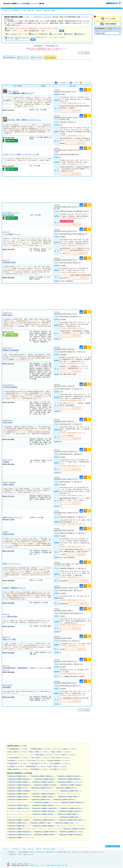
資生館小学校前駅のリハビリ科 (59, 761)
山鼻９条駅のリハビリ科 (39, 764)
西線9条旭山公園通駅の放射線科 (44, 814)
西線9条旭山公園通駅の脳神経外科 (73, 802)
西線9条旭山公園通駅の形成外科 (44, 805)
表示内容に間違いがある (64, 852)
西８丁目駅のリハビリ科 (41, 758)
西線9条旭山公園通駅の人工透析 (42, 823)
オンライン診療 (56, 34)
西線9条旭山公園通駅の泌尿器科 (19, 797)
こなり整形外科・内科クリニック (21, 93)
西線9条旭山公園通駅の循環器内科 (20, 779)
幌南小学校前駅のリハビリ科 (18, 769)
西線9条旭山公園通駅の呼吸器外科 (45, 811)
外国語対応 (80, 34)
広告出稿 (57, 865)
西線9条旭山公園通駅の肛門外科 (19, 808)
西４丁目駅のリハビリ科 (61, 758)
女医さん (34, 34)
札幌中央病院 (7, 315)
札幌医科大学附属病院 (11, 350)
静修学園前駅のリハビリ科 (36, 766)
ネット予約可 (12, 34)
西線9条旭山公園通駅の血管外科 (72, 808)
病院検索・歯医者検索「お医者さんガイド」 (22, 864)
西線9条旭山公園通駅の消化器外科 (71, 811)
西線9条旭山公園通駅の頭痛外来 (46, 832)
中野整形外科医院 (9, 262)
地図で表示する (24, 58)
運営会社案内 (51, 865)
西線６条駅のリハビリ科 (45, 755)
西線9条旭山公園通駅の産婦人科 (43, 788)
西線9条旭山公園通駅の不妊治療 (75, 829)
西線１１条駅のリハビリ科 (61, 752)
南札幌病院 (7, 687)
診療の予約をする (12, 141)
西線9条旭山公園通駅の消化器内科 (70, 776)
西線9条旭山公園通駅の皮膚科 (19, 794)
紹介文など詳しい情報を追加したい (46, 852)
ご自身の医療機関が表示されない (27, 852)
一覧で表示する (10, 58)
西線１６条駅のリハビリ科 (18, 752)
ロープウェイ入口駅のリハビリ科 (65, 749)
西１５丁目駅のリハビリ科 (66, 755)
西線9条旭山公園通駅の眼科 (71, 791)
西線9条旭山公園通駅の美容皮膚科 (44, 794)
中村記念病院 (7, 422)
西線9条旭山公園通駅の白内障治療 (71, 835)
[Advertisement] (47, 190)
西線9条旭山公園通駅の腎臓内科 (19, 782)
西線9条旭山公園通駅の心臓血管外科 (46, 808)
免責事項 (32, 865)
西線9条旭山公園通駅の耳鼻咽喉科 (20, 791)
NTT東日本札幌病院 (10, 387)
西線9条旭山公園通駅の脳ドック (19, 826)
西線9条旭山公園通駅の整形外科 (65, 800)
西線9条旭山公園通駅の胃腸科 (46, 779)
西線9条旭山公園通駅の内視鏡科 (72, 785)
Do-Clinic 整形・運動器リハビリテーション (25, 120)
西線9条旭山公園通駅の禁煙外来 (46, 835)
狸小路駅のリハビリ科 (17, 761)
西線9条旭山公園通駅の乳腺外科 (19, 805)
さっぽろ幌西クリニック (12, 234)
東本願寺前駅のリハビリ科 (18, 764)
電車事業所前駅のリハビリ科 (41, 749)
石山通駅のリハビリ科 (59, 769)
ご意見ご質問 (64, 865)
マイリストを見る (110, 19)
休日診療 (23, 34)
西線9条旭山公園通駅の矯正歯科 (45, 820)
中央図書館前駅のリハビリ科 (18, 749)
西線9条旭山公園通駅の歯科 (71, 817)
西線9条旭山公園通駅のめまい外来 (72, 832)
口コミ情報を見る (12, 335)
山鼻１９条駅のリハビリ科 (58, 766)
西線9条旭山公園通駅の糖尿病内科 (20, 785)
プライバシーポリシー (41, 865)
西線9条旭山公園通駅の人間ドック (67, 823)
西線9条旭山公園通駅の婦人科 (67, 788)
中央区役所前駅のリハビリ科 (19, 758)
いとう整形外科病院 (10, 616)
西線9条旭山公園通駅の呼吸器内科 (43, 776)
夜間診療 (44, 34)
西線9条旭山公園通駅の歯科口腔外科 (72, 820)
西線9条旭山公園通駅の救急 (18, 823)
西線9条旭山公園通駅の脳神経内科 (71, 779)
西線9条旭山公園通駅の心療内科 (45, 797)
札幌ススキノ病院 (9, 639)
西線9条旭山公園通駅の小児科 (19, 788)
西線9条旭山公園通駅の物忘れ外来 (20, 835)
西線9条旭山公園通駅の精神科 (69, 797)
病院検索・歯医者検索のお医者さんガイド (114, 3)
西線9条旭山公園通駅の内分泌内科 (46, 785)
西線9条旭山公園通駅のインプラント (21, 838)
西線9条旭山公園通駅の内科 (18, 776)
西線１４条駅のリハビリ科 (39, 752)
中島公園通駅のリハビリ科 (60, 764)
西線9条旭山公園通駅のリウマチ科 (47, 802)
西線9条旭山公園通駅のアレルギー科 (71, 782)
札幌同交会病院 (8, 534)
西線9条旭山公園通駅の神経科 (19, 800)
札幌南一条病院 (8, 485)
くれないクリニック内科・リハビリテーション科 (21, 154)
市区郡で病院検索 (110, 24)
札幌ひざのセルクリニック (12, 517)
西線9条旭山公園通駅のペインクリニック (22, 829)
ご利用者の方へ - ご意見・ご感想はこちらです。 (22, 854)
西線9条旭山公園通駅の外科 (42, 800)
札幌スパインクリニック (12, 564)
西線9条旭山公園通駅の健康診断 (44, 826)
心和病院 (6, 462)
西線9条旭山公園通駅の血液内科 (44, 782)
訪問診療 (69, 34)
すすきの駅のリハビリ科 (37, 761)
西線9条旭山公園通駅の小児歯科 (20, 820)
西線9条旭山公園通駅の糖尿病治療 (20, 832)
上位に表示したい (76, 852)
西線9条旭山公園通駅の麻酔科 (69, 814)
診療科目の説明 (38, 58)
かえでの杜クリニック (11, 213)
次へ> (87, 53)
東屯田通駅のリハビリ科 (40, 769)
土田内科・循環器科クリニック (14, 588)
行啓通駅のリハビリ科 (16, 766)
